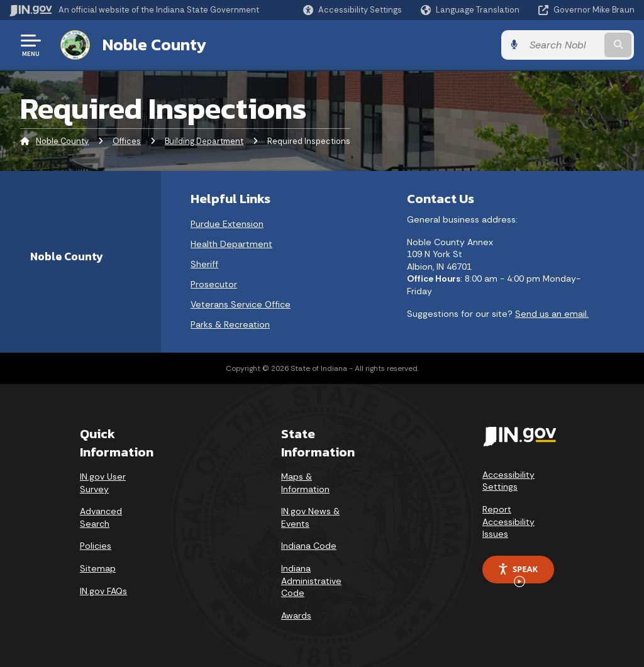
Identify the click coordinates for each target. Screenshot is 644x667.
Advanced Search (101, 517)
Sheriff (204, 264)
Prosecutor (214, 284)
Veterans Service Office (241, 304)
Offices (127, 141)
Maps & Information (305, 483)
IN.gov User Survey (103, 483)
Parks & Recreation (230, 324)
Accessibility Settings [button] (508, 481)
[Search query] (565, 45)
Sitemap (98, 568)
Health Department (231, 244)
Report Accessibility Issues (508, 521)
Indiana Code (309, 546)
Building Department (204, 141)
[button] (353, 10)
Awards (296, 615)
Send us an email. (552, 313)
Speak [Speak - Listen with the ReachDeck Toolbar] (518, 573)
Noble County (154, 45)
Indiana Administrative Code (311, 581)
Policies (96, 546)
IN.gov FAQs (103, 590)
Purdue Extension (227, 224)
